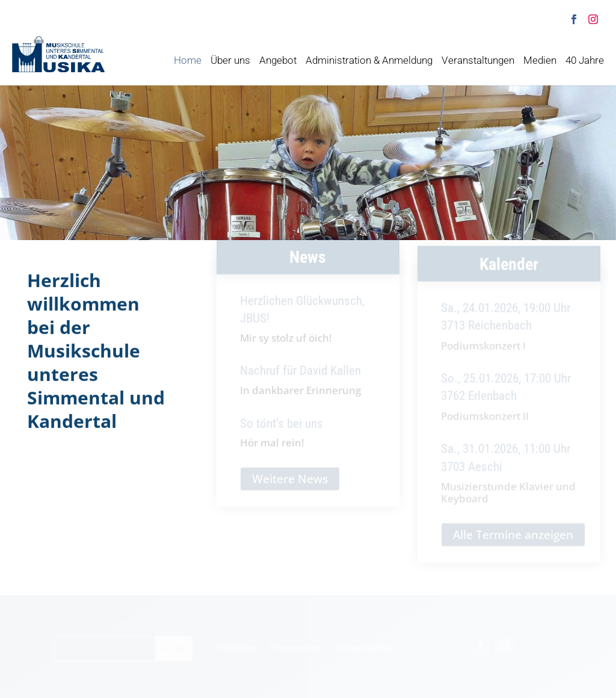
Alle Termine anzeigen (513, 542)
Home (188, 61)
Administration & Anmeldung (369, 61)
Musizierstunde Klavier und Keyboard (508, 499)
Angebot (278, 61)
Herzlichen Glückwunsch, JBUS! (302, 315)
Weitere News (290, 484)
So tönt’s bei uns (282, 428)
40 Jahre (585, 61)
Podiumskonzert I (483, 352)
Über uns (230, 61)
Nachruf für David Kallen (300, 376)
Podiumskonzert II (485, 423)
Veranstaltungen (478, 61)
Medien (540, 61)
